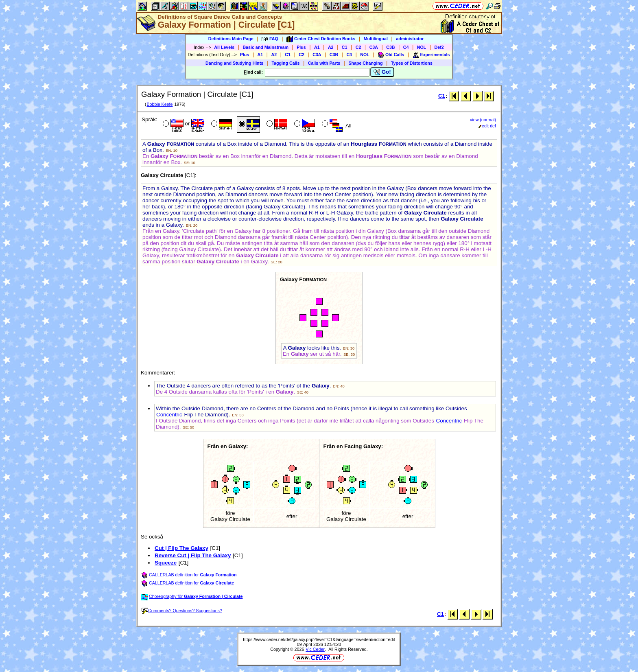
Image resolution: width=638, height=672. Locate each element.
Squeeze (166, 563)
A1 (317, 47)
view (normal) (483, 120)
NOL (422, 47)
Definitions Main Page (231, 39)
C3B (390, 47)
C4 (406, 47)
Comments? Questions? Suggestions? (182, 611)
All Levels (224, 47)
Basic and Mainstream (265, 47)
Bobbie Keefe (159, 104)
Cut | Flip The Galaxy (181, 548)
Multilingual (376, 39)
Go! (382, 72)
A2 (331, 47)
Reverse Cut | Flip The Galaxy (193, 555)
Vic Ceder (315, 649)
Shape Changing (365, 63)
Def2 (439, 47)
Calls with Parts (324, 63)
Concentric (169, 415)
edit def (487, 126)
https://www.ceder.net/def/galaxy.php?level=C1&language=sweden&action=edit (319, 639)
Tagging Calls (285, 63)
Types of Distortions (412, 63)
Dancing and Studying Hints (234, 63)
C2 (358, 47)
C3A (374, 47)
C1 (345, 47)
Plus (301, 47)
